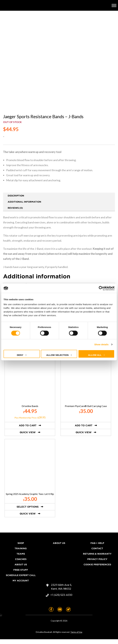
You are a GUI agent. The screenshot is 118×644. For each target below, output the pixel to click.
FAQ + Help (97, 548)
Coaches (21, 564)
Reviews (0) (15, 213)
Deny (20, 355)
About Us (21, 569)
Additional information (24, 207)
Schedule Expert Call (21, 580)
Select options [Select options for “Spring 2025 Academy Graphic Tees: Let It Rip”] (28, 512)
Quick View (28, 437)
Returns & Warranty (97, 559)
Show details (101, 344)
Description (16, 200)
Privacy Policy (97, 564)
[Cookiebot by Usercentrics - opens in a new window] (101, 288)
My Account (21, 585)
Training (21, 553)
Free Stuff (21, 575)
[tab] (59, 200)
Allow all (95, 355)
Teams (21, 559)
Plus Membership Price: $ (30, 422)
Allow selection (57, 355)
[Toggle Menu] (114, 5)
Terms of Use (76, 637)
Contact (97, 553)
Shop (21, 548)
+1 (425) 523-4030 (61, 600)
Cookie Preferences (97, 569)
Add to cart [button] (28, 430)
